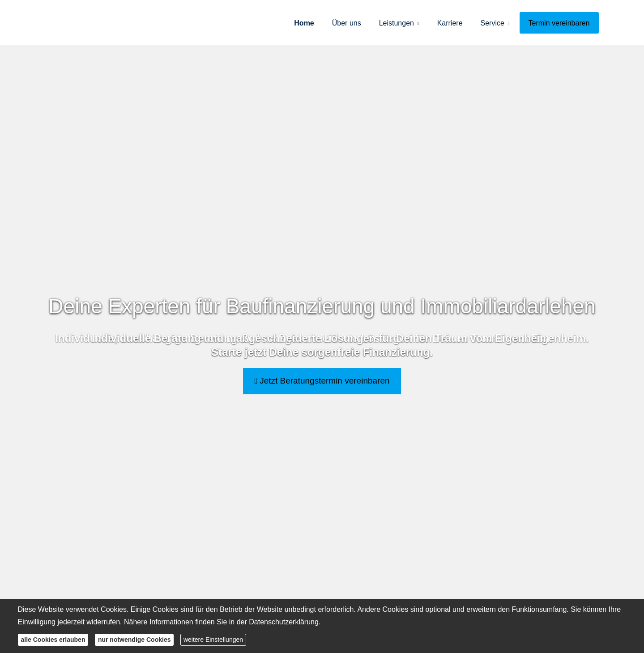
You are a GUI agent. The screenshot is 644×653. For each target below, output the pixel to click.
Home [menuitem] (304, 23)
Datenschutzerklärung (284, 622)
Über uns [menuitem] (347, 23)
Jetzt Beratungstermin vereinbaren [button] (322, 381)
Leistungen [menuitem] (397, 23)
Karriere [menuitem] (450, 23)
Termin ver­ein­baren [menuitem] (559, 23)
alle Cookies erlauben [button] (53, 640)
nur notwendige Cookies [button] (134, 640)
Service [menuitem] (493, 23)
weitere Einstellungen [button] (213, 640)
